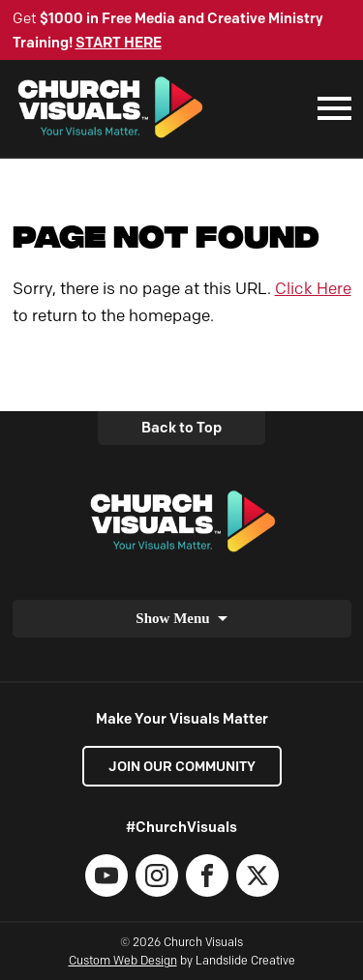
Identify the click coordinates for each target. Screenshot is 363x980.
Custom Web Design (123, 960)
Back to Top (181, 428)
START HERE (119, 43)
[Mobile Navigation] (330, 108)
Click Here (313, 288)
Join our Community (182, 766)
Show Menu (172, 618)
